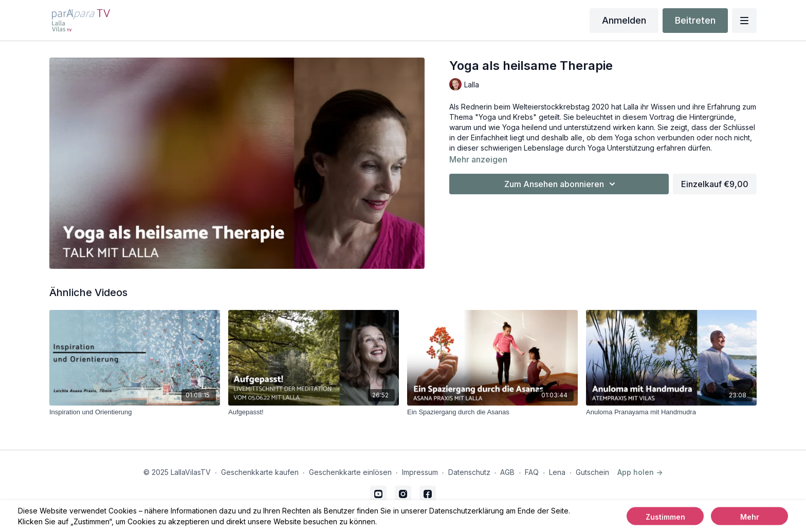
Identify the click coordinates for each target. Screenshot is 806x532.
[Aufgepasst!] (314, 412)
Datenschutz (469, 472)
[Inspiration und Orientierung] (135, 412)
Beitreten (695, 20)
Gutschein (592, 472)
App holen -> (640, 472)
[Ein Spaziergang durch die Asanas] (492, 412)
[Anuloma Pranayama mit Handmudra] (671, 412)
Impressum (420, 472)
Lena (557, 472)
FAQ (532, 472)
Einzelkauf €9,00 (715, 184)
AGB (507, 472)
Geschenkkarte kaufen (260, 472)
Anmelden (624, 20)
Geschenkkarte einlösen (350, 472)
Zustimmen (665, 517)
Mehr (750, 517)
